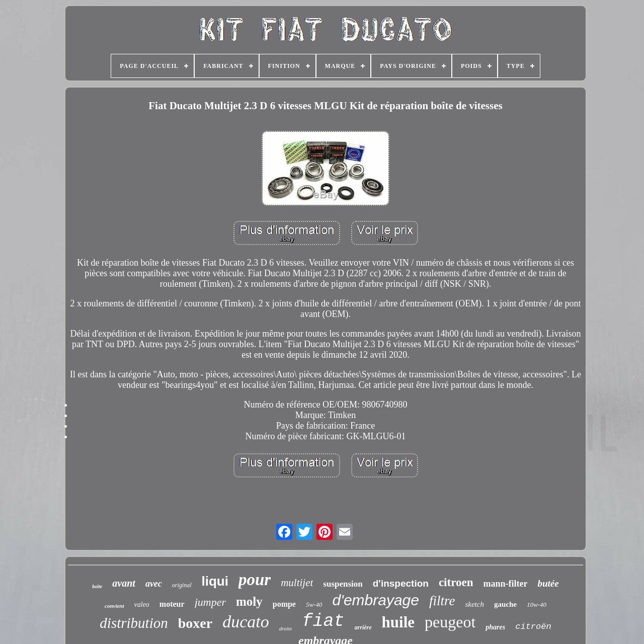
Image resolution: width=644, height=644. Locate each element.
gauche (505, 604)
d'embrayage (376, 600)
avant (124, 583)
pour (255, 580)
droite (286, 628)
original (182, 585)
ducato (246, 622)
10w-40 (537, 605)
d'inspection (401, 583)
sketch (474, 604)
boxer (195, 623)
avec (154, 584)
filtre (442, 601)
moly (249, 601)
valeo (142, 605)
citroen (456, 582)
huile (398, 622)
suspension (343, 584)
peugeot (450, 622)
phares (495, 627)
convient (114, 606)
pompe (284, 604)
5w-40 (314, 605)
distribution (134, 623)
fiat (324, 621)
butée (548, 583)
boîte (97, 586)
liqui (215, 581)
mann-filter (505, 584)
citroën (533, 627)
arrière (363, 627)
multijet (297, 583)
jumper (210, 602)
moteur (172, 604)
